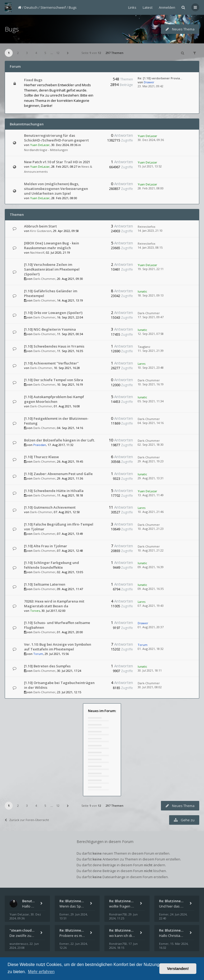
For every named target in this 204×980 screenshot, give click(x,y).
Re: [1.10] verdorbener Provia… (160, 78)
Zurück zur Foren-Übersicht (27, 820)
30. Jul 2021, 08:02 (150, 687)
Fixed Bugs (33, 80)
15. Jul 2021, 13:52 (150, 166)
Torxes (35, 611)
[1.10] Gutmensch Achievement (50, 507)
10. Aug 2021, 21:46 (151, 512)
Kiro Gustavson (41, 231)
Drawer (149, 82)
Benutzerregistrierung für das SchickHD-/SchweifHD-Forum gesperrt (56, 138)
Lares (142, 364)
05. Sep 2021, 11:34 (151, 401)
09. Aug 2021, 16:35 (151, 589)
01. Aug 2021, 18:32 (151, 649)
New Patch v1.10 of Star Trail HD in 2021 (57, 162)
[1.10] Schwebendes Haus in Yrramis (54, 346)
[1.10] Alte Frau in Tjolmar (46, 546)
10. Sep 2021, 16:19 (151, 384)
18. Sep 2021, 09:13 (151, 295)
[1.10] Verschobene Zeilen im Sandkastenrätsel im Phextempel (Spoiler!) (52, 269)
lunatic (142, 291)
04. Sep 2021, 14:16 (151, 423)
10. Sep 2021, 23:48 (151, 368)
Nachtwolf (37, 252)
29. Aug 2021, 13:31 (151, 478)
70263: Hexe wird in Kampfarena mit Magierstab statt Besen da (54, 604)
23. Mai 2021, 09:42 (150, 86)
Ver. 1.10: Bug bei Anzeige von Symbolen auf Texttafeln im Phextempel (58, 647)
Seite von (91, 53)
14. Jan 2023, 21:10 (150, 231)
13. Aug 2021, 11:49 (151, 495)
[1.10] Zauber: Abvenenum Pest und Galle (58, 474)
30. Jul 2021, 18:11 (150, 670)
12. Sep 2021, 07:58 (151, 334)
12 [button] (58, 53)
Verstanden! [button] (178, 969)
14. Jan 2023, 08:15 (150, 247)
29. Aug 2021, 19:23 (151, 461)
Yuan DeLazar (40, 145)
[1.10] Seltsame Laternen (45, 584)
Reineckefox (147, 227)
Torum (38, 654)
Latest (148, 7)
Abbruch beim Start (40, 226)
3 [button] (27, 53)
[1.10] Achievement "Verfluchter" (51, 363)
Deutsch (31, 7)
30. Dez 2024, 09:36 (151, 140)
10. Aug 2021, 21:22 (151, 550)
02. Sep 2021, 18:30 (151, 445)
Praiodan (40, 445)
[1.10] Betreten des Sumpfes (47, 666)
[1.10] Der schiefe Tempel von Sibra (54, 380)
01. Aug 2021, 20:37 (151, 627)
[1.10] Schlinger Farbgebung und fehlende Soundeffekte (52, 565)
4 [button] (36, 53)
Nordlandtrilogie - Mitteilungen (46, 150)
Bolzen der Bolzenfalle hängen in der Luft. (59, 440)
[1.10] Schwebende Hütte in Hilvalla (54, 491)
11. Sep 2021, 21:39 (151, 351)
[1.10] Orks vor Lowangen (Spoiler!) (53, 313)
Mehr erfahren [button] (41, 972)
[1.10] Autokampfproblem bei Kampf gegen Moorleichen (54, 399)
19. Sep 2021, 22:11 (151, 269)
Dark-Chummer (44, 279)
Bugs (73, 7)
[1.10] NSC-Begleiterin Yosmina (50, 329)
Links (132, 7)
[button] (68, 53)
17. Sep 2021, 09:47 (151, 317)
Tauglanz (144, 347)
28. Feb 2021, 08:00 (151, 188)
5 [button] (45, 53)
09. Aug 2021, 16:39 (151, 567)
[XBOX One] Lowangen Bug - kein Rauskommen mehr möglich (52, 245)
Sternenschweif (53, 7)
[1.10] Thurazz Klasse (41, 457)
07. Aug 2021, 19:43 (151, 606)
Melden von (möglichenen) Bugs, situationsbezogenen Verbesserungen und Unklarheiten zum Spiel (56, 189)
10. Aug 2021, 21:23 (151, 529)
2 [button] (18, 53)
